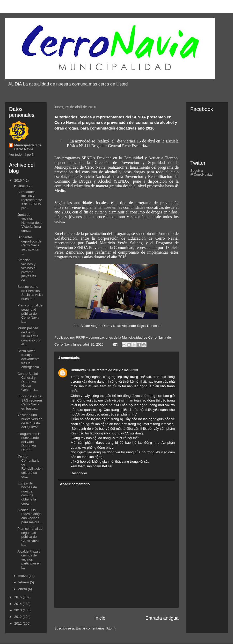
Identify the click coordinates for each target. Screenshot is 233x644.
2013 (19, 610)
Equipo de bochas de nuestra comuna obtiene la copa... (27, 493)
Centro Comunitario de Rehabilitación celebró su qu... (30, 466)
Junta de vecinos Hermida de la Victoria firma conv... (30, 223)
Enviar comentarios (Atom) (96, 628)
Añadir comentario (75, 484)
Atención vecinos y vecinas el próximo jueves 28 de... (27, 270)
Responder (79, 473)
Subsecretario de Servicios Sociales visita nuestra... (30, 293)
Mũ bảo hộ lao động (132, 405)
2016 (19, 180)
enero (23, 589)
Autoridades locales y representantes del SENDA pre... (30, 200)
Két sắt (107, 466)
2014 (19, 604)
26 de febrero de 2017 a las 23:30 (113, 370)
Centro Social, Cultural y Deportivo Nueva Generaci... (28, 382)
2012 (19, 617)
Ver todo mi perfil (22, 155)
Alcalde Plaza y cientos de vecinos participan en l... (29, 559)
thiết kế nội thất (134, 381)
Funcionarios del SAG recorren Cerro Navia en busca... (30, 402)
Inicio (100, 618)
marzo (24, 576)
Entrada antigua (162, 618)
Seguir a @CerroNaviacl (202, 173)
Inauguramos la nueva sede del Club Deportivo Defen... (29, 442)
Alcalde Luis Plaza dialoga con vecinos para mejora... (30, 516)
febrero (24, 582)
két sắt (144, 461)
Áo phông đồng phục (98, 448)
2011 (19, 623)
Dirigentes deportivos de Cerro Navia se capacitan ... (29, 245)
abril (22, 186)
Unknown (78, 370)
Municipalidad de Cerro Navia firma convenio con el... (29, 336)
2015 (19, 597)
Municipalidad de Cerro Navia (28, 147)
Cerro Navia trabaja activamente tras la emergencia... (30, 359)
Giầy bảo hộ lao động (140, 419)
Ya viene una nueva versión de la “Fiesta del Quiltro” (30, 421)
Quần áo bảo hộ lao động (90, 419)
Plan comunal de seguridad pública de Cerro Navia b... (30, 313)
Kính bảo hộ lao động (87, 433)
